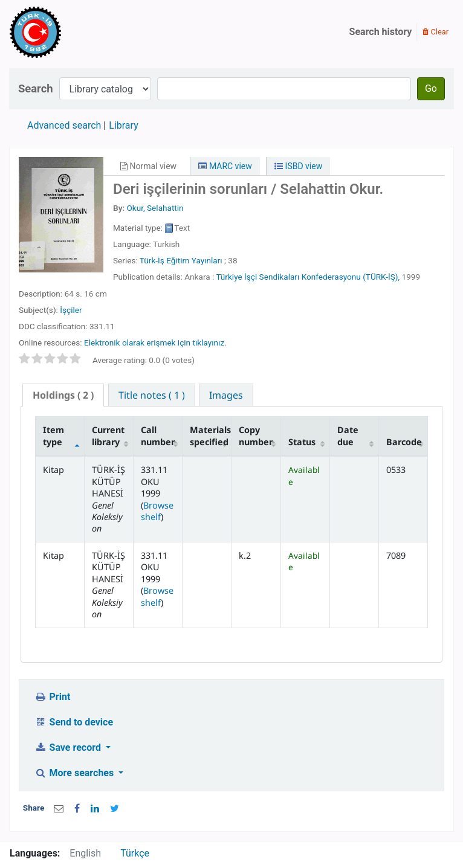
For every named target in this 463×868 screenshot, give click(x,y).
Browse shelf (157, 511)
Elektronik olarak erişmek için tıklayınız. (155, 342)
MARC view (225, 166)
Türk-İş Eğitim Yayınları (181, 260)
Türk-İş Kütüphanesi (70, 32)
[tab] (63, 395)
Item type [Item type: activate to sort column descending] (53, 436)
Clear (435, 32)
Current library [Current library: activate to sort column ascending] (108, 436)
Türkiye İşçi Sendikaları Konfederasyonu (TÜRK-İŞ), (308, 277)
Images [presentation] (226, 395)
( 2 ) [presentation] (63, 395)
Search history (381, 32)
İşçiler (71, 310)
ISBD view (298, 166)
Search (36, 88)
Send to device (74, 722)
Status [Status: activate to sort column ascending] (302, 442)
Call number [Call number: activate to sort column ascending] (158, 436)
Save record (69, 747)
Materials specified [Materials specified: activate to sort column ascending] (210, 436)
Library (123, 125)
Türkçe (135, 853)
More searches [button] (75, 773)
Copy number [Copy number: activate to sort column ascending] (256, 436)
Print (52, 697)
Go (431, 88)
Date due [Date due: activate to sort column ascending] (348, 436)
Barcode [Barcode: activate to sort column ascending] (404, 442)
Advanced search (64, 125)
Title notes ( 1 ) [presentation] (152, 395)
